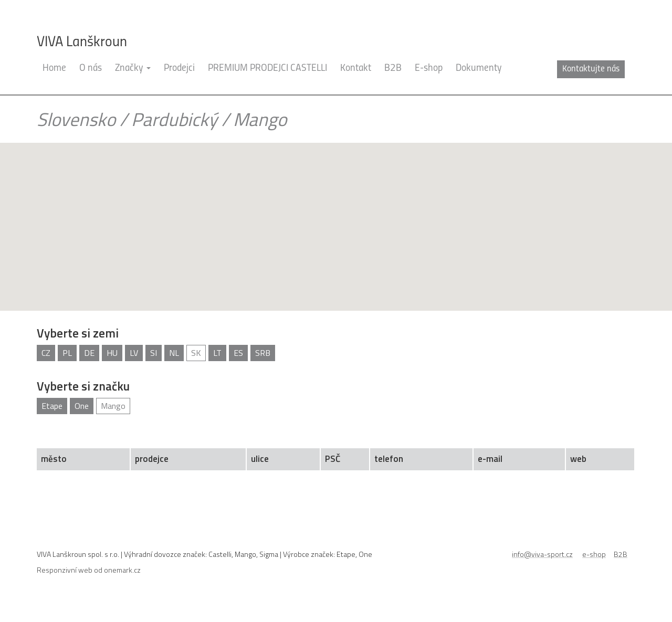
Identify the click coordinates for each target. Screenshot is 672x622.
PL (67, 368)
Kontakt (356, 84)
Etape (52, 421)
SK (196, 368)
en (630, 69)
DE (89, 368)
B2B (393, 84)
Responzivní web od (89, 585)
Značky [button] (133, 84)
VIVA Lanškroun (82, 43)
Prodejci (179, 84)
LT (217, 368)
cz (614, 69)
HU (112, 368)
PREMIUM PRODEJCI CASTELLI (267, 84)
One (82, 421)
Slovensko (76, 134)
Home (54, 84)
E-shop (429, 84)
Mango (113, 421)
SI (154, 368)
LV (134, 368)
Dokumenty (479, 84)
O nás (91, 84)
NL (174, 368)
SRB (263, 368)
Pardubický (174, 134)
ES (238, 368)
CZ (46, 368)
